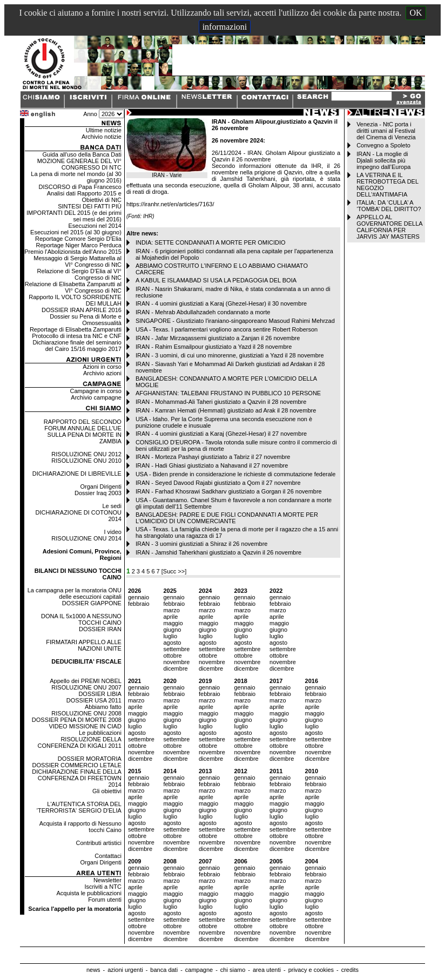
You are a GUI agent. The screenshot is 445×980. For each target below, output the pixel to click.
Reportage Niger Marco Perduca (79, 245)
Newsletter (107, 880)
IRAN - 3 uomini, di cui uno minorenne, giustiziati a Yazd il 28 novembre (230, 355)
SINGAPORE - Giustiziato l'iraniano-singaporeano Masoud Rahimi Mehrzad (235, 321)
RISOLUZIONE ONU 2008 (86, 713)
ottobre (172, 655)
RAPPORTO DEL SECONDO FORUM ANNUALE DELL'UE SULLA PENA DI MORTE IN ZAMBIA (83, 431)
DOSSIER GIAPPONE (92, 603)
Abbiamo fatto (103, 707)
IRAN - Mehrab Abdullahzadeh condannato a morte (203, 312)
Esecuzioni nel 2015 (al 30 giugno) (76, 232)
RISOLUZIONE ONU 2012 (86, 454)
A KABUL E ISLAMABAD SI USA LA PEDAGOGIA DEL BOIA (216, 280)
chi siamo (233, 970)
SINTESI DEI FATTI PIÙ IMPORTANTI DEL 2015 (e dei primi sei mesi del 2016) (74, 213)
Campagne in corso (96, 391)
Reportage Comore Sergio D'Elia (78, 239)
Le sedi (112, 506)
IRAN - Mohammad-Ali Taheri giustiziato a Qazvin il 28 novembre (221, 402)
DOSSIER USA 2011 (94, 700)
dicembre (175, 668)
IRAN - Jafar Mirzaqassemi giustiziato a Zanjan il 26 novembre (218, 338)
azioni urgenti (125, 970)
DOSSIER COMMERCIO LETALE (76, 765)
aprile (170, 617)
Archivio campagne (96, 397)
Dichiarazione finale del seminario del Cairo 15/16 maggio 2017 (77, 346)
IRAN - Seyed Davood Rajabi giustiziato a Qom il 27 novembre (218, 483)
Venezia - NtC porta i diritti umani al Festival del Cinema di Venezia (386, 131)
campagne (199, 970)
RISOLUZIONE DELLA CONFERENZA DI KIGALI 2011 (80, 742)
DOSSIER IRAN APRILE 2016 (82, 310)
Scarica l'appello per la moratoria (75, 909)
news (93, 970)
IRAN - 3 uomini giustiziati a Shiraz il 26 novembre (202, 544)
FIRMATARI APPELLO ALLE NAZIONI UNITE (84, 645)
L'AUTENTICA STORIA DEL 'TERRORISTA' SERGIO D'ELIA (79, 807)
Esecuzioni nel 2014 (95, 226)
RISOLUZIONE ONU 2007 (86, 687)
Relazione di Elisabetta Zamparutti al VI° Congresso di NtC (73, 287)
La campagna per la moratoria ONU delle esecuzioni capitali (75, 593)
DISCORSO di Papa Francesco (80, 187)
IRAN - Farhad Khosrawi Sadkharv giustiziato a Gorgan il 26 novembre (229, 491)
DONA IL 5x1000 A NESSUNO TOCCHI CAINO (81, 619)
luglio (170, 636)
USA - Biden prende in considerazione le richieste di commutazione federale (236, 474)
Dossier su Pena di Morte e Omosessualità (86, 320)
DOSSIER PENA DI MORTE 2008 (77, 720)
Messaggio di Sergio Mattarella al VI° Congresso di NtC (77, 261)
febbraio (139, 604)
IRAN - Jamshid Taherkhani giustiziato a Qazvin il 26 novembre (218, 552)
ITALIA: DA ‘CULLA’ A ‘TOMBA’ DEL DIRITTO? (389, 206)
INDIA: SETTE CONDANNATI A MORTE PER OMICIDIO (211, 242)
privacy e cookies (311, 970)
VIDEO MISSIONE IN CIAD (85, 726)
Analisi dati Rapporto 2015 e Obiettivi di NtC (84, 197)
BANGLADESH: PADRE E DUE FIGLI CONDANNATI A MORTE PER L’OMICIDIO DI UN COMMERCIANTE (227, 518)
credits (350, 970)
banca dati (164, 970)
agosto (172, 643)
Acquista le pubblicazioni (89, 893)
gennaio (139, 597)
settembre (176, 649)
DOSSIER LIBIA (100, 694)
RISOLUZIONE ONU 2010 (86, 461)
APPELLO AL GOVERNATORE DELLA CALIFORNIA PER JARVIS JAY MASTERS (389, 227)
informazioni (225, 27)
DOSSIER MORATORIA (90, 759)
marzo (171, 610)
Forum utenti (105, 900)
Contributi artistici (99, 843)
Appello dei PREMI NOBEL (86, 681)
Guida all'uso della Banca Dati (82, 154)
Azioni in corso (102, 367)
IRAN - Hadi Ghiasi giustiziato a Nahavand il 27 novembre (212, 465)
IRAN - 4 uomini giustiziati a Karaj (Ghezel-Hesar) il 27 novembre (221, 434)
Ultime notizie (104, 130)
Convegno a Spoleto (383, 145)
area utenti (267, 970)
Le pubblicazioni (100, 733)
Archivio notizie (102, 137)
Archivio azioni (102, 373)
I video (112, 532)
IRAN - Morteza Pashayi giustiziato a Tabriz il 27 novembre (213, 457)
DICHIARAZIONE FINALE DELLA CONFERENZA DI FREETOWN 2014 (77, 778)
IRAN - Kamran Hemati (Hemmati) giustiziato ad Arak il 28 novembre (226, 410)
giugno (172, 630)
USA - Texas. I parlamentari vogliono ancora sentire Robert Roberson (227, 329)
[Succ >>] (174, 571)
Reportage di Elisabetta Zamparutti (76, 329)
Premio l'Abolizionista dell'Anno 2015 (73, 252)
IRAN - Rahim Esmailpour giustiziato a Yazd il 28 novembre (214, 347)
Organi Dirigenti (100, 486)
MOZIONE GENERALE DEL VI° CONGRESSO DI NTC (79, 164)
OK (416, 13)
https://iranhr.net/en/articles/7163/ (170, 204)
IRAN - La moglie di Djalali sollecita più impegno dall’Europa (383, 160)
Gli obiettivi (107, 791)
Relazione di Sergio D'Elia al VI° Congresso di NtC (79, 274)
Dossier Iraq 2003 (98, 493)
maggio (173, 623)
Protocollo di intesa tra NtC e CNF (77, 336)
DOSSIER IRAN (100, 629)
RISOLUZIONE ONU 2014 (86, 538)
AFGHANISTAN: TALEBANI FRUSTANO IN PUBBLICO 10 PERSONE (228, 393)
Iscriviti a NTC (103, 887)
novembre (176, 662)
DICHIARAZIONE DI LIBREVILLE (77, 474)
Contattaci (108, 856)
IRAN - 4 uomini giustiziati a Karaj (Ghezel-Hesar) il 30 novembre (221, 303)
